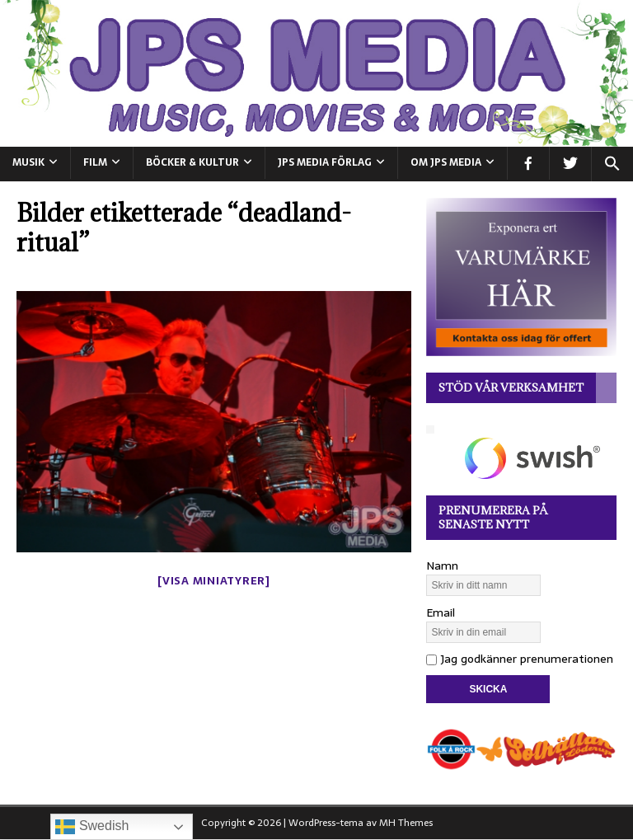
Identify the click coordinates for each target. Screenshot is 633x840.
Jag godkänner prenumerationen (520, 659)
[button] (612, 164)
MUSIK (28, 162)
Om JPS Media (446, 162)
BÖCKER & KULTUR (192, 162)
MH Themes (406, 823)
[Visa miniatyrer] (214, 581)
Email (441, 612)
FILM (95, 162)
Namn (442, 565)
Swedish (92, 827)
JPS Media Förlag (325, 162)
